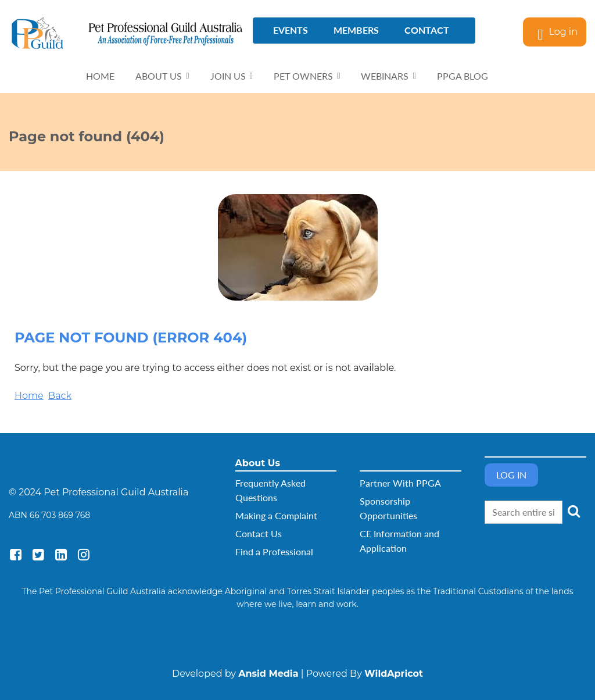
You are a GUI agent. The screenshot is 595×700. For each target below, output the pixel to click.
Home (29, 396)
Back (60, 396)
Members (356, 30)
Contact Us (259, 533)
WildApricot (394, 674)
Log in (563, 32)
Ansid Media (268, 674)
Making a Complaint (276, 515)
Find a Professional (274, 551)
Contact (427, 30)
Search (574, 511)
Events (291, 30)
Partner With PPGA (400, 483)
